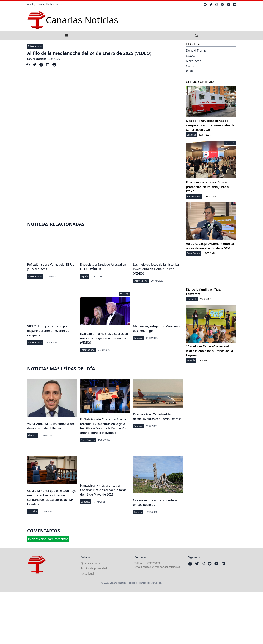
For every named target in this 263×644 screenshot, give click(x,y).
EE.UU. (191, 56)
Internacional (35, 46)
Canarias (138, 338)
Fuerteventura (194, 196)
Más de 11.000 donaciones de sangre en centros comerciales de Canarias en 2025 (210, 125)
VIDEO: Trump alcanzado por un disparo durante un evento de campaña (50, 331)
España (85, 276)
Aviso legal (87, 573)
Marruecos (194, 61)
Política (191, 71)
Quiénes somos (90, 563)
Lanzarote (192, 299)
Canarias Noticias (37, 59)
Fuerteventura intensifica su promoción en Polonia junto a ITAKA (207, 187)
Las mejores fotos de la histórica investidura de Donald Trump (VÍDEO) (156, 269)
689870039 (153, 563)
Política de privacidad (94, 568)
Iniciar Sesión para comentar (48, 539)
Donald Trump (196, 50)
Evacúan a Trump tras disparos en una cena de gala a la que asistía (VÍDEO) (104, 338)
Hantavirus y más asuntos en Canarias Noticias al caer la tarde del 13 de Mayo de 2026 (103, 490)
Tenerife (138, 512)
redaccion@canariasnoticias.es (161, 567)
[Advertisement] (105, 186)
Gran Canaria (88, 440)
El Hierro (33, 435)
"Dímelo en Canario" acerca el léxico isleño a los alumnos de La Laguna (210, 351)
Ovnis (190, 66)
